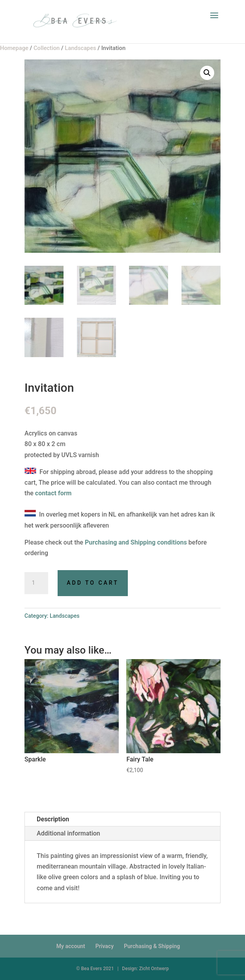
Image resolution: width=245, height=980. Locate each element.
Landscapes (65, 616)
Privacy (105, 946)
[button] (207, 73)
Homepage (14, 48)
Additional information (68, 833)
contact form (53, 493)
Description (53, 819)
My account (71, 946)
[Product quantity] (36, 583)
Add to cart (93, 583)
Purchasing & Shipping (152, 946)
